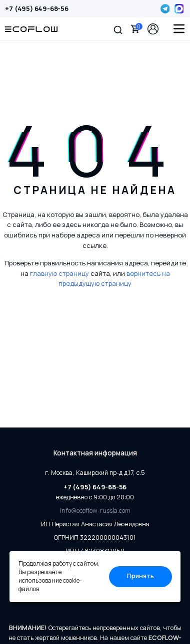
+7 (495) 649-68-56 (36, 8)
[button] (118, 29)
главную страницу (59, 273)
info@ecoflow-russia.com (95, 511)
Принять (140, 576)
